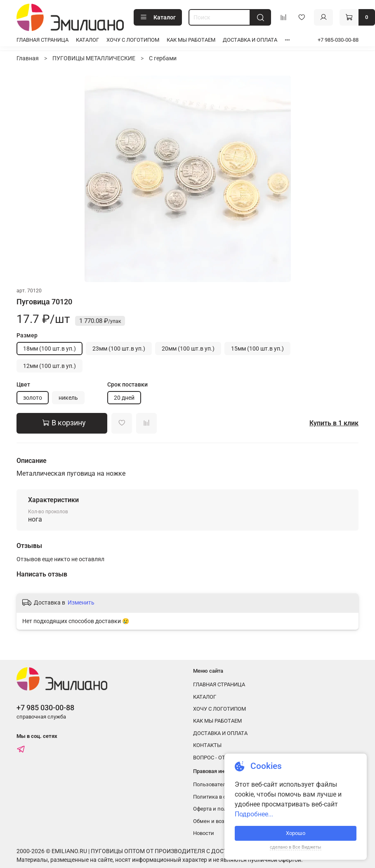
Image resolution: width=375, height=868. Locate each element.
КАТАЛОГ (87, 40)
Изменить (81, 602)
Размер (27, 335)
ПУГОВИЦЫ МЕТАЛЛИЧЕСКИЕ (94, 58)
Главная (28, 58)
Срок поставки (127, 384)
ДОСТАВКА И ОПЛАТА (250, 40)
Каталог (158, 17)
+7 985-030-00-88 (338, 40)
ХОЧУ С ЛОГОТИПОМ (133, 40)
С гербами (163, 58)
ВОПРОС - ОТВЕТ (214, 758)
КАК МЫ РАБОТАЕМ (191, 40)
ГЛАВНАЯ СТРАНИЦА (42, 40)
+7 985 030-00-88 (45, 708)
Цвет (23, 384)
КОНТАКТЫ (207, 745)
